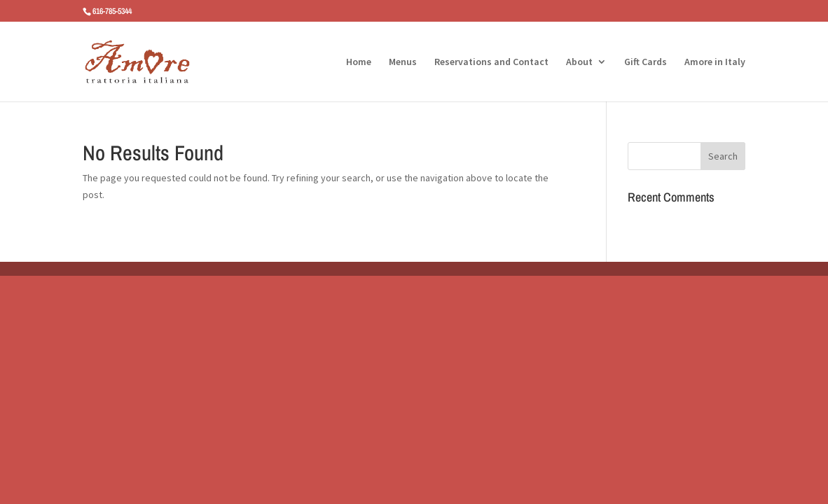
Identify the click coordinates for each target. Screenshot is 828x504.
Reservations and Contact (491, 62)
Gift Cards (646, 62)
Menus (403, 62)
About (579, 62)
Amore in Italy (715, 62)
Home (359, 62)
